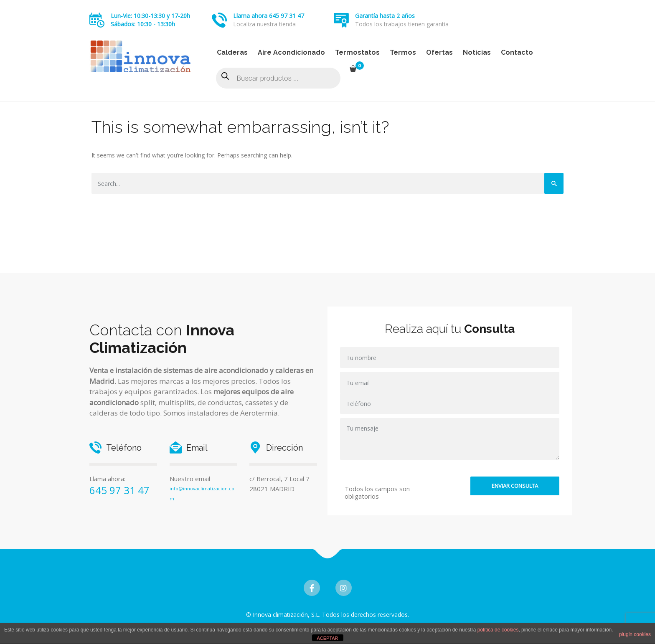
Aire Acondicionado (291, 52)
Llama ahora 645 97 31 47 (269, 16)
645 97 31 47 (119, 490)
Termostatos (357, 52)
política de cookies (498, 630)
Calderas (232, 52)
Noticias (477, 52)
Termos (403, 52)
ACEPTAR (327, 638)
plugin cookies (635, 634)
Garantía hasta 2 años (385, 16)
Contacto (517, 52)
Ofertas (439, 52)
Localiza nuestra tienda (264, 24)
